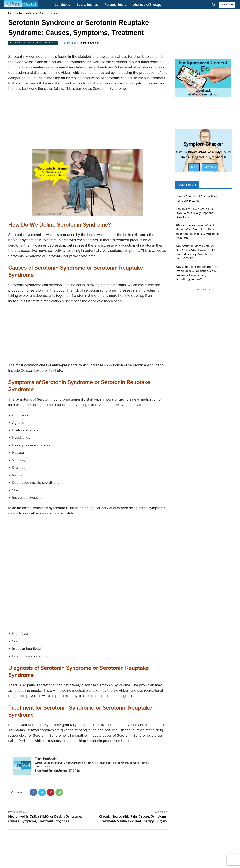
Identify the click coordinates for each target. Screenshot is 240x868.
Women (210, 167)
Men (194, 167)
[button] (214, 4)
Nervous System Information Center (39, 13)
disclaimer (45, 766)
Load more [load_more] (203, 289)
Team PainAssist (89, 43)
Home (12, 13)
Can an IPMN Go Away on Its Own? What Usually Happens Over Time (194, 213)
